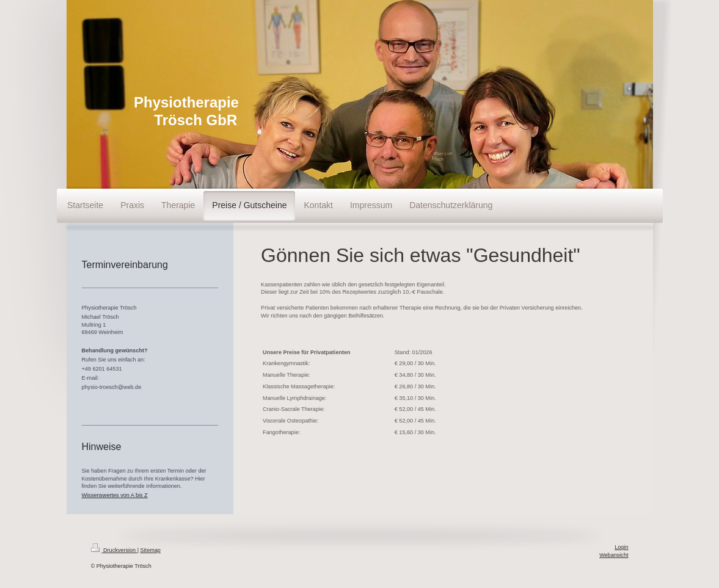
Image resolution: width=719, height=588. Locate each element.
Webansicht (614, 555)
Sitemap (151, 550)
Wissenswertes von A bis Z (115, 495)
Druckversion (114, 550)
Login (621, 547)
